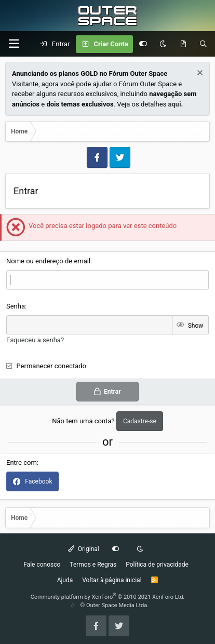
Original (84, 549)
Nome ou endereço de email (48, 261)
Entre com (22, 462)
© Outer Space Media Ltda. (115, 605)
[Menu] (14, 44)
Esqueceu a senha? (35, 340)
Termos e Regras (93, 565)
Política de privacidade (157, 565)
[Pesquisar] (203, 44)
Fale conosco (42, 565)
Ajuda (65, 580)
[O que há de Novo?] (183, 44)
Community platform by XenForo (108, 597)
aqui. (176, 104)
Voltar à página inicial (112, 580)
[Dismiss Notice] (199, 74)
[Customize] (143, 44)
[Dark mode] (163, 44)
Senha (16, 306)
